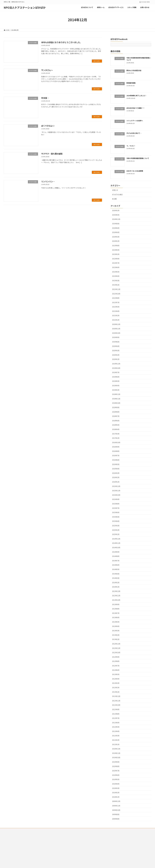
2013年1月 (116, 639)
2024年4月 (116, 232)
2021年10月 (116, 294)
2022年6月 (116, 267)
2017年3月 (116, 434)
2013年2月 (116, 635)
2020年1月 (116, 359)
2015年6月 (116, 513)
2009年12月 (116, 801)
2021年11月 (116, 289)
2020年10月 (116, 333)
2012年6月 (116, 670)
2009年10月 (116, 810)
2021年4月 (116, 311)
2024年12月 (116, 219)
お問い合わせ (63, 830)
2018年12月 (116, 394)
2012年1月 (116, 692)
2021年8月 (116, 298)
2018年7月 (116, 416)
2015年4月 (116, 521)
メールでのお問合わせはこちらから (14, 849)
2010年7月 (116, 771)
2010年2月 (116, 793)
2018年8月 (116, 412)
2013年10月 (116, 600)
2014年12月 (116, 539)
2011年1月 (116, 744)
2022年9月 (116, 259)
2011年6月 (116, 723)
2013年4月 (116, 626)
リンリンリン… (48, 181)
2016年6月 (116, 460)
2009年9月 (116, 815)
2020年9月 (116, 337)
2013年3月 (116, 631)
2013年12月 (116, 591)
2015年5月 (116, 517)
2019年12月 (116, 364)
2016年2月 (116, 478)
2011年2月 (116, 740)
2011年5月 (116, 727)
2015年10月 (116, 495)
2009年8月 (116, 819)
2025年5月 (116, 215)
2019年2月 (116, 390)
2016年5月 (116, 464)
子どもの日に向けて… (134, 133)
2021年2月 (116, 316)
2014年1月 (116, 587)
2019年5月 (116, 381)
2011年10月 (116, 705)
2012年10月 (116, 653)
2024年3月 (116, 237)
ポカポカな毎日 (117, 194)
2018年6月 (116, 421)
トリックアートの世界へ (135, 121)
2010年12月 (116, 749)
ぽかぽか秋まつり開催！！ (136, 108)
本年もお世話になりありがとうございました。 (62, 42)
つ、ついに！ (131, 146)
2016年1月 (116, 482)
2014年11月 (116, 543)
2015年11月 (116, 491)
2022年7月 (116, 263)
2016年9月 (116, 447)
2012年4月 (116, 679)
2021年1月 (116, 320)
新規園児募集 (131, 83)
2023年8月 (116, 245)
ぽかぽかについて (11, 830)
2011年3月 (116, 736)
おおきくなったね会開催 (135, 171)
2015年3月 (116, 526)
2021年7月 (116, 302)
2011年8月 (116, 714)
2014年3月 (116, 578)
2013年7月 (116, 613)
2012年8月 (116, 661)
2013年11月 (116, 596)
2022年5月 (116, 272)
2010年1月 (116, 797)
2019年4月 (116, 386)
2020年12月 (116, 324)
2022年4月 (116, 276)
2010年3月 (116, 788)
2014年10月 (116, 547)
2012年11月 (116, 648)
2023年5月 (116, 250)
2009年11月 (116, 806)
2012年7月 (116, 666)
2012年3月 (116, 683)
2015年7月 (116, 508)
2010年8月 (116, 766)
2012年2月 (116, 688)
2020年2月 (116, 355)
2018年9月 (116, 407)
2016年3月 (116, 473)
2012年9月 (116, 657)
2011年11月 (116, 701)
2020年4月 (116, 346)
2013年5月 (116, 622)
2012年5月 (116, 674)
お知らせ (115, 190)
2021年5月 (116, 307)
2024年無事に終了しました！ (136, 96)
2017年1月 (116, 438)
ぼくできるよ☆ (48, 126)
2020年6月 (116, 342)
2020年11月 (116, 329)
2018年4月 (116, 429)
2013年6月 (116, 618)
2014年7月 (116, 561)
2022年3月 (116, 281)
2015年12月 (116, 486)
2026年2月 (116, 211)
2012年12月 (116, 644)
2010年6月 (116, 775)
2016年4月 (116, 469)
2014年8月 (116, 556)
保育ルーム (23, 830)
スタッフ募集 (51, 830)
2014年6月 (116, 565)
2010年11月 (116, 753)
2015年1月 (116, 534)
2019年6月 (116, 377)
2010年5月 (116, 779)
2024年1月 (116, 241)
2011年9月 (116, 709)
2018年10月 (116, 403)
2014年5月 (116, 569)
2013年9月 (116, 604)
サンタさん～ (47, 70)
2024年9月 (116, 224)
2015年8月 (116, 504)
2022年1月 (116, 285)
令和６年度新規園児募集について (138, 158)
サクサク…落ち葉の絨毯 (52, 154)
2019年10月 (116, 368)
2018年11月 (116, 399)
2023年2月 (116, 254)
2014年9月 (116, 552)
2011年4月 (116, 731)
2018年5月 (116, 425)
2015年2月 (116, 530)
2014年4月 (116, 574)
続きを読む (97, 61)
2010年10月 (116, 758)
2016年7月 (116, 456)
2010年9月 (116, 762)
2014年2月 (116, 583)
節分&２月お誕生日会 (134, 70)
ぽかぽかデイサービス (37, 830)
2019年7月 (116, 372)
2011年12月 (116, 696)
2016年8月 (116, 451)
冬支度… (45, 98)
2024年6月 (116, 228)
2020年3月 (116, 351)
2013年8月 (116, 609)
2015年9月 (116, 499)
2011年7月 (116, 718)
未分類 (114, 199)
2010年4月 (116, 784)
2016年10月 (116, 442)
